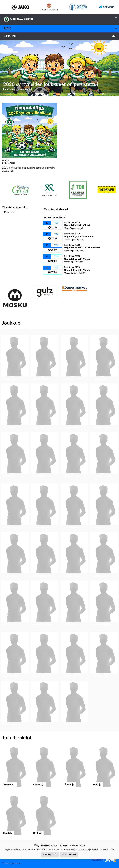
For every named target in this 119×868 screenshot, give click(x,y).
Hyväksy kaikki (50, 854)
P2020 (61, 29)
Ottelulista (9, 223)
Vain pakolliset (69, 854)
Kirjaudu (59, 36)
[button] (9, 68)
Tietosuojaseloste (11, 863)
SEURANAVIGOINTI (61, 18)
